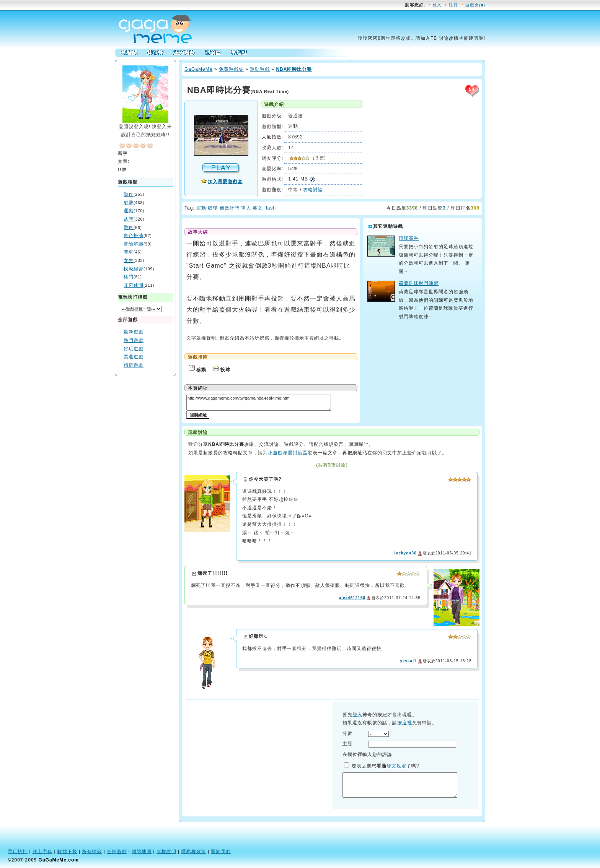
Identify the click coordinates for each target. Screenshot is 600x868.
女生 (129, 260)
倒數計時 (230, 208)
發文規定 (396, 766)
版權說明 (166, 852)
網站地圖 (142, 852)
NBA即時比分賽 (294, 69)
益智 (129, 219)
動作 (129, 194)
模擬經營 (134, 269)
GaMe (198, 69)
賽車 (129, 252)
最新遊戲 (134, 332)
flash (270, 208)
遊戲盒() (475, 5)
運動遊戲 (260, 69)
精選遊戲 (134, 365)
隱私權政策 (194, 852)
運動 (129, 211)
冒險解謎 (134, 244)
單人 (246, 208)
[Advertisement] (145, 494)
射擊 (129, 203)
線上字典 (42, 852)
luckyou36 (406, 553)
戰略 (129, 228)
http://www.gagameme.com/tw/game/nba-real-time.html (259, 403)
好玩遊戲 (134, 349)
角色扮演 (134, 236)
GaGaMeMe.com (59, 860)
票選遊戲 (134, 357)
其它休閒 (134, 285)
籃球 (213, 208)
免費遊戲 (229, 69)
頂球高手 (409, 238)
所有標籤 (92, 852)
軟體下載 (67, 852)
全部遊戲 (117, 852)
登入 (437, 5)
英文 (258, 208)
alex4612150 (352, 598)
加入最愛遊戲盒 (225, 182)
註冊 (453, 5)
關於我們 (221, 852)
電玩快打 (18, 852)
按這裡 (405, 723)
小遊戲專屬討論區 (288, 453)
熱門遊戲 (134, 340)
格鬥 (129, 277)
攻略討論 (313, 190)
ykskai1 (408, 661)
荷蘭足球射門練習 (419, 283)
